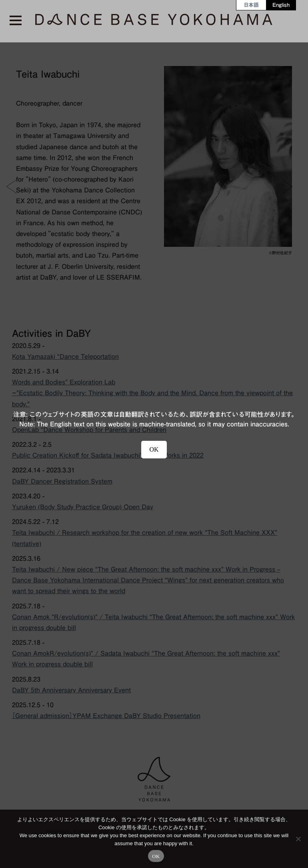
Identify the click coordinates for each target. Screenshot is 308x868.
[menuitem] (251, 5)
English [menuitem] (281, 5)
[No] (298, 839)
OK (156, 856)
